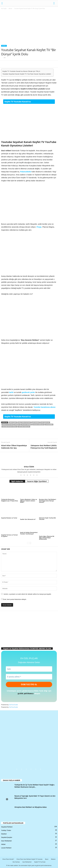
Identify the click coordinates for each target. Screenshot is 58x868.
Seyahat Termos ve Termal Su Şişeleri (9, 536)
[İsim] (29, 669)
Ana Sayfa (4, 8)
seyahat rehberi (26, 425)
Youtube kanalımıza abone (44, 407)
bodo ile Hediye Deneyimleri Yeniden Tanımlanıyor (29, 533)
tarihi (11, 392)
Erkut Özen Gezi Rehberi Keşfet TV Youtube (30, 859)
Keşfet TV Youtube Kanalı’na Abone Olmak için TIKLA (21, 71)
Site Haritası (16, 862)
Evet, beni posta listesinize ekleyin (14, 599)
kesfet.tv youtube (8, 425)
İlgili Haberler (17, 481)
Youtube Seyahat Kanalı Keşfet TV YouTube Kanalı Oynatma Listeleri (27, 74)
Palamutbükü (26, 172)
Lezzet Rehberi (6, 848)
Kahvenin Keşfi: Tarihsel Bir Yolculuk (47, 519)
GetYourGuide (13, 705)
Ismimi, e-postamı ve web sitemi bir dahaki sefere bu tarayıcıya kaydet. (27, 594)
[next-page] (30, 543)
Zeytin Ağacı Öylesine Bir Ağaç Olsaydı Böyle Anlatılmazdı (47, 538)
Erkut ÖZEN (29, 467)
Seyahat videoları (38, 425)
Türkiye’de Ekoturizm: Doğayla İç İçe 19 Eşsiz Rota (10, 500)
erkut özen (13, 422)
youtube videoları (24, 427)
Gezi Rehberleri (6, 841)
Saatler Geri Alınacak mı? (28, 519)
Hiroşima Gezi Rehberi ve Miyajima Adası (31, 807)
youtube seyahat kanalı (9, 427)
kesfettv (17, 425)
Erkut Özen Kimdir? (8, 859)
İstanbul (4, 834)
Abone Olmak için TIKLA (42, 102)
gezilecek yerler (28, 392)
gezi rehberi (36, 422)
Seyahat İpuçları (7, 837)
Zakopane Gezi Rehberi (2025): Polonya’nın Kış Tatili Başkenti (44, 447)
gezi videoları (45, 422)
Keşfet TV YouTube (40, 862)
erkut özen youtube (24, 422)
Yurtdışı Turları (6, 830)
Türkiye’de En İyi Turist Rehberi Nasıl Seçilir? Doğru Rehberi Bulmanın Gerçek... (34, 786)
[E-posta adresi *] (29, 677)
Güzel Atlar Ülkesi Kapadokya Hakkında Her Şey (14, 447)
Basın (47, 859)
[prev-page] (28, 543)
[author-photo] (29, 459)
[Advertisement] (29, 27)
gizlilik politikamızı (26, 693)
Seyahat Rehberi (7, 827)
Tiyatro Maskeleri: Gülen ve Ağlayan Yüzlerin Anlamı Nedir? (29, 501)
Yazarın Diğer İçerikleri (37, 481)
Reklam (53, 859)
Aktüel (10, 8)
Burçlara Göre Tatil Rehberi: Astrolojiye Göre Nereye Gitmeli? (48, 501)
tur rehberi (49, 425)
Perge (39, 227)
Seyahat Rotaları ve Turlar (9, 518)
